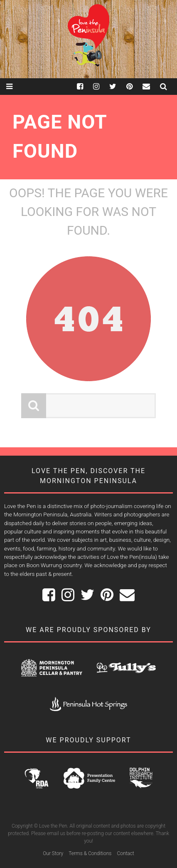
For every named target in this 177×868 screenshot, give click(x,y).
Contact (125, 853)
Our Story (53, 853)
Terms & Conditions (90, 853)
